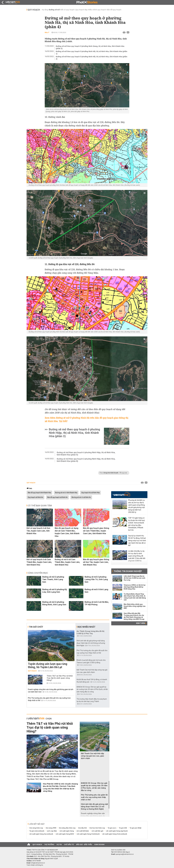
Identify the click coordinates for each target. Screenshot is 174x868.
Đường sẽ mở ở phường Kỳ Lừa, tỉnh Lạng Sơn (55, 591)
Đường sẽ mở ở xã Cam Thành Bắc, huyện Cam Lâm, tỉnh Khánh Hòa (67, 562)
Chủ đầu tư (69, 844)
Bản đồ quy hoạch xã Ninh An (57, 497)
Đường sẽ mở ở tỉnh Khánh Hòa (66, 493)
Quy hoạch (34, 10)
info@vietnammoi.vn (38, 863)
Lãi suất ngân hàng (67, 831)
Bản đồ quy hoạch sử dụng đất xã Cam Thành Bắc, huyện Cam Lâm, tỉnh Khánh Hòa (67, 532)
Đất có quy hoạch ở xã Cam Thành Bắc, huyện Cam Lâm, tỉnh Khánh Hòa (39, 562)
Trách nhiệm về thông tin (35, 865)
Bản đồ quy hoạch (114, 10)
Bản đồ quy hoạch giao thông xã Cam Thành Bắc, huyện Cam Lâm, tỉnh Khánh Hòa (96, 531)
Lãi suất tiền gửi (97, 831)
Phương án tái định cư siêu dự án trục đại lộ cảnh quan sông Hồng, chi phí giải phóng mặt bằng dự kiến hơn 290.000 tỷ (137, 506)
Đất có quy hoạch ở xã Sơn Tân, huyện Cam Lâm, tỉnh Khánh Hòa (38, 531)
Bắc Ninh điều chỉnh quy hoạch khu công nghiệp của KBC (135, 606)
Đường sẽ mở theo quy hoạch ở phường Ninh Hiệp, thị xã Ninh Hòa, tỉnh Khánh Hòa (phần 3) (74, 433)
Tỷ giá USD (123, 828)
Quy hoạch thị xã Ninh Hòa (90, 493)
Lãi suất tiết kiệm (83, 831)
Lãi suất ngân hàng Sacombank (41, 834)
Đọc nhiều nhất (86, 627)
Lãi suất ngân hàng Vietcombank (115, 834)
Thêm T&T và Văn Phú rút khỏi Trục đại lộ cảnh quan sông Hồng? (60, 678)
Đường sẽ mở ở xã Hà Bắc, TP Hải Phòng (97, 603)
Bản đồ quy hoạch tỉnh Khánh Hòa (39, 493)
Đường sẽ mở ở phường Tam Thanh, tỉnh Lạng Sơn (53, 579)
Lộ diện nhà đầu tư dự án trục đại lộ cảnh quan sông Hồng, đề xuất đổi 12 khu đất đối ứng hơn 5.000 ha (137, 556)
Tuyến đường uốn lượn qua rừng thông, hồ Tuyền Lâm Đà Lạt (48, 666)
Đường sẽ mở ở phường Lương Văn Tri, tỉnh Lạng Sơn (96, 579)
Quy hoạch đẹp (81, 10)
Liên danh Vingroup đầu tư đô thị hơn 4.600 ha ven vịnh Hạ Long (134, 578)
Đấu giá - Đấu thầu (84, 844)
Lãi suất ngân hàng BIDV (65, 834)
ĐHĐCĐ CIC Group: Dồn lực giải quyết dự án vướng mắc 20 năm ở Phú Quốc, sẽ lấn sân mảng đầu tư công (92, 689)
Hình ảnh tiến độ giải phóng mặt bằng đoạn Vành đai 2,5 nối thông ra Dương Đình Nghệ (91, 643)
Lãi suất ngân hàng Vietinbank (88, 834)
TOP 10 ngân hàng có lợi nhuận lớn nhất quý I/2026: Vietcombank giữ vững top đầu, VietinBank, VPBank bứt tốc (136, 524)
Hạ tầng (45, 10)
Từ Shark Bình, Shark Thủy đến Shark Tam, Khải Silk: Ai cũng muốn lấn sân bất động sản (135, 597)
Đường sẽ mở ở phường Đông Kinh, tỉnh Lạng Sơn (54, 603)
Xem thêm (141, 623)
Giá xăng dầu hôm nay (67, 828)
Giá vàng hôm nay (36, 828)
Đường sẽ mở (54, 10)
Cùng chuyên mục (38, 573)
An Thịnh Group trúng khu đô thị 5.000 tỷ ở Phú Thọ (90, 632)
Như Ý (47, 32)
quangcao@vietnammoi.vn (125, 854)
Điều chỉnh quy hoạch (97, 10)
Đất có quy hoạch (67, 10)
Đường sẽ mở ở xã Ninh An (81, 497)
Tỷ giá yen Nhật (135, 828)
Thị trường (49, 844)
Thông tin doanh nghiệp (128, 571)
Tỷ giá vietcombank (37, 831)
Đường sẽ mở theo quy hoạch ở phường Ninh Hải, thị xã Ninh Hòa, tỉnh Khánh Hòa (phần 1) (92, 53)
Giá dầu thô (82, 828)
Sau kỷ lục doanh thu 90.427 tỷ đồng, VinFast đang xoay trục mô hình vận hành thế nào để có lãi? (137, 541)
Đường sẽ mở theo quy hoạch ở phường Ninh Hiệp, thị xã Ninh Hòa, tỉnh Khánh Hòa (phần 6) (86, 454)
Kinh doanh (99, 844)
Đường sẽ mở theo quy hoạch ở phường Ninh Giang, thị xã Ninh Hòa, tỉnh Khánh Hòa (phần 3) (90, 47)
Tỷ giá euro (112, 828)
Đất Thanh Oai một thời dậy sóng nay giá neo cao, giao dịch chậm (92, 756)
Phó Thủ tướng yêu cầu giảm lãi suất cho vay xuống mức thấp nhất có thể (94, 797)
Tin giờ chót (36, 627)
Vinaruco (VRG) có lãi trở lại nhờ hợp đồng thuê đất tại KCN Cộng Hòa (135, 587)
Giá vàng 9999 (51, 828)
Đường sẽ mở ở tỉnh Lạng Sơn (96, 591)
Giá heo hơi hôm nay (97, 828)
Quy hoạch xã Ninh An (35, 497)
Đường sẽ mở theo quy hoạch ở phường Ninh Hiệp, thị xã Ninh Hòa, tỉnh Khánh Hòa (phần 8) (86, 460)
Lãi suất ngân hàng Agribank (117, 831)
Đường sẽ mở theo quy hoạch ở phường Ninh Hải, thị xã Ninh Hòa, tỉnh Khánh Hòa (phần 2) (92, 58)
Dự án (59, 844)
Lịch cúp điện (52, 831)
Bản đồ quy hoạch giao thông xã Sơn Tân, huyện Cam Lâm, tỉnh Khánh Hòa (96, 562)
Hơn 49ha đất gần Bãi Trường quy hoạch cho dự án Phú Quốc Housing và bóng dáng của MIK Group (134, 616)
